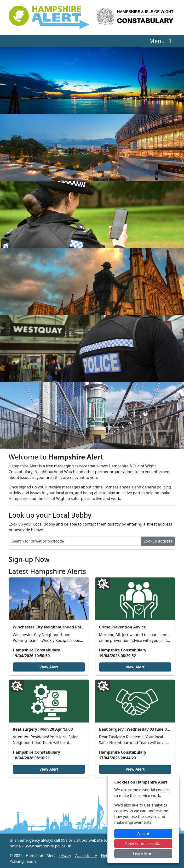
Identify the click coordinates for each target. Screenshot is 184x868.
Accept (143, 834)
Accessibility (86, 856)
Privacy (65, 856)
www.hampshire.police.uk (48, 846)
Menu (161, 41)
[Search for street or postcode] (75, 541)
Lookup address (158, 541)
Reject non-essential (143, 844)
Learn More (143, 854)
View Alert (49, 667)
